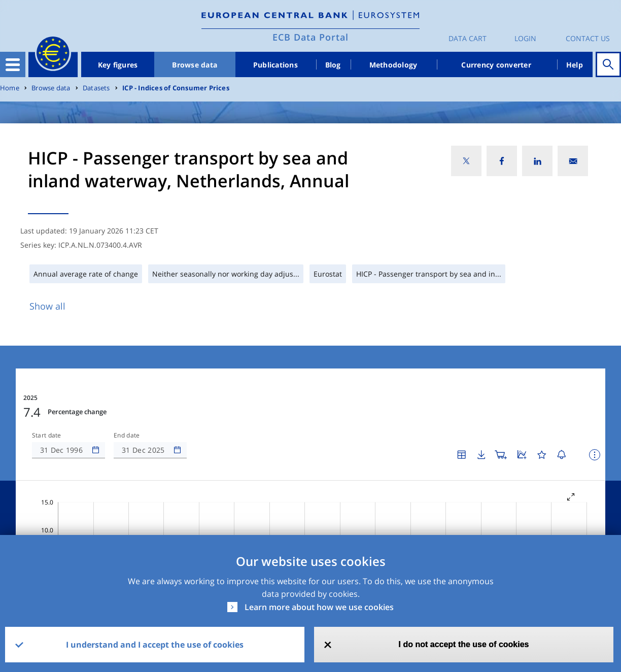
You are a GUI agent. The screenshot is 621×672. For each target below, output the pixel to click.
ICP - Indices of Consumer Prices (176, 88)
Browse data (195, 65)
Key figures (118, 65)
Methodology (393, 65)
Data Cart (468, 38)
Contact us (588, 38)
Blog (333, 65)
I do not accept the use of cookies (464, 644)
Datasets (96, 88)
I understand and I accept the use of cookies (155, 645)
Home (10, 88)
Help (575, 65)
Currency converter (496, 65)
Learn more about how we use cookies (319, 607)
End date (127, 405)
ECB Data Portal (310, 37)
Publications (275, 65)
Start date (47, 405)
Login (525, 38)
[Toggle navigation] (13, 64)
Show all (47, 306)
